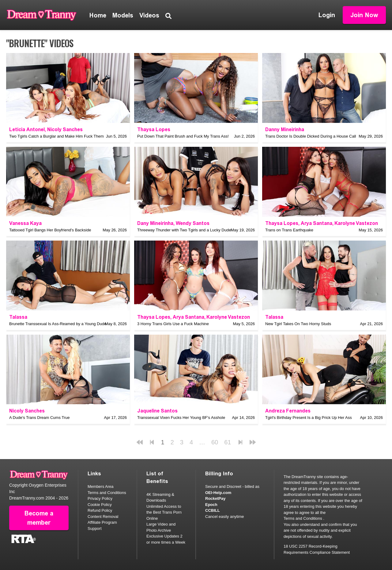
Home (98, 15)
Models (123, 15)
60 (215, 442)
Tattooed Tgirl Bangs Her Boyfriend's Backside (50, 230)
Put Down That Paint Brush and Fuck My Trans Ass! (183, 136)
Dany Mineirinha (155, 223)
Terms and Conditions (107, 493)
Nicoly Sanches (65, 129)
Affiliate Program (102, 522)
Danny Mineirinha (285, 129)
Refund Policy (100, 510)
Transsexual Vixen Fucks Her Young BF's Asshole (181, 418)
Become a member (39, 518)
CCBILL (213, 510)
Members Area (101, 486)
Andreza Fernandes (288, 411)
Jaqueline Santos (157, 411)
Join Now (364, 15)
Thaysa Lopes (154, 129)
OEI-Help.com (218, 493)
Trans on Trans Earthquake (289, 230)
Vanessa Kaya (25, 223)
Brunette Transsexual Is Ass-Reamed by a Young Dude (58, 324)
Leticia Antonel (27, 129)
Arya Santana (317, 223)
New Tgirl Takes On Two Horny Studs (298, 324)
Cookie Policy (100, 505)
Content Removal (103, 517)
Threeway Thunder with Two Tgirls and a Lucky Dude (184, 230)
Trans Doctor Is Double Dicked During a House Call (311, 136)
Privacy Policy (100, 498)
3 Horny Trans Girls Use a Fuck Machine (173, 324)
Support (95, 528)
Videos (149, 15)
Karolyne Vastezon (356, 223)
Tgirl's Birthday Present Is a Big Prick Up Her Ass (309, 418)
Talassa (18, 317)
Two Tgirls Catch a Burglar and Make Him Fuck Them (57, 136)
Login (327, 15)
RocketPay (215, 498)
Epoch (211, 505)
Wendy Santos (193, 223)
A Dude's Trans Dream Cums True (40, 418)
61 (228, 442)
